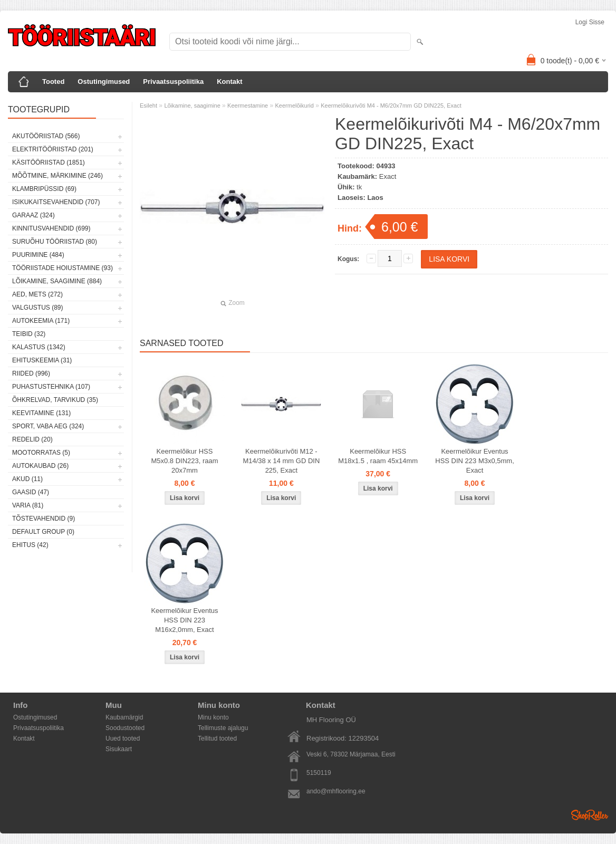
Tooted (53, 81)
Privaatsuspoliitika (173, 81)
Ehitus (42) (30, 545)
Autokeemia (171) (41, 321)
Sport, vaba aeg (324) (48, 426)
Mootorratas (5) (41, 453)
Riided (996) (31, 373)
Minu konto (213, 717)
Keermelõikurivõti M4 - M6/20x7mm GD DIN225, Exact (391, 105)
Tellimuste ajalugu (223, 728)
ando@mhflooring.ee (336, 791)
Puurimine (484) (38, 255)
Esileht (148, 105)
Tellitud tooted (217, 738)
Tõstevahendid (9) (44, 519)
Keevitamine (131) (41, 413)
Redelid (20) (32, 439)
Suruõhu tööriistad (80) (55, 242)
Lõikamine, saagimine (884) (57, 281)
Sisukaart (119, 749)
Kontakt (229, 81)
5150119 (319, 773)
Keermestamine (248, 105)
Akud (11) (27, 479)
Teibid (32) (29, 334)
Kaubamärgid (124, 717)
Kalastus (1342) (39, 347)
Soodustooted (125, 728)
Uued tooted (123, 738)
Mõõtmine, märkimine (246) (57, 176)
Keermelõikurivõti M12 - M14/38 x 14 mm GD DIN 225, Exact (281, 461)
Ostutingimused (104, 81)
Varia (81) (28, 505)
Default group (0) (43, 532)
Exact (388, 176)
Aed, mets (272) (37, 294)
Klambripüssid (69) (44, 189)
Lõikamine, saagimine (192, 105)
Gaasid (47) (31, 492)
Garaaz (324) (33, 215)
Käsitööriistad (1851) (49, 162)
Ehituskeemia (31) (42, 360)
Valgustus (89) (37, 308)
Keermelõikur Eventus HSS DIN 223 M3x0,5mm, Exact (475, 461)
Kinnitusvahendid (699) (51, 228)
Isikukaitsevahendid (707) (56, 202)
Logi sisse (590, 22)
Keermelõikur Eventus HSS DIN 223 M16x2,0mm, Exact (184, 620)
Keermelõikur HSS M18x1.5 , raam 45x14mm (378, 456)
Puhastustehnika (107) (51, 387)
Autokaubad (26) (40, 466)
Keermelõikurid (295, 105)
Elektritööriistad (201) (53, 149)
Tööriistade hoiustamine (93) (62, 268)
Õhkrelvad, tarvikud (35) (55, 400)
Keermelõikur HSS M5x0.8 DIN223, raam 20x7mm (184, 461)
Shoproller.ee (590, 815)
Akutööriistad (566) (46, 136)
